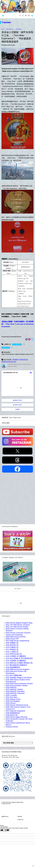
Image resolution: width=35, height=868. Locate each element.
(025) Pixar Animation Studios (17, 686)
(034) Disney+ (11, 703)
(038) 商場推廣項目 (13, 713)
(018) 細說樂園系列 (13, 667)
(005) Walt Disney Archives (16, 637)
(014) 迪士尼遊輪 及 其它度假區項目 (19, 658)
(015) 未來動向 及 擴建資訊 (16, 661)
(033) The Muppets (13, 701)
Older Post (17, 405)
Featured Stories (12, 727)
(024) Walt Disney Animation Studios (19, 684)
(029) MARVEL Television (15, 693)
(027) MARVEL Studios (14, 689)
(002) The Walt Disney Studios (17, 627)
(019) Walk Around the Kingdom (17, 669)
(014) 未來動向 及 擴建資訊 (16, 656)
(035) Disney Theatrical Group (17, 705)
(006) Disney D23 (12, 639)
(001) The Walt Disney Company (18, 625)
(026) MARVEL (19, 29)
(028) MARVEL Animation (15, 691)
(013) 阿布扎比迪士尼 (14, 654)
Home (3, 29)
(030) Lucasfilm (11, 695)
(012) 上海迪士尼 (12, 652)
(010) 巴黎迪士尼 (12, 647)
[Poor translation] (7, 830)
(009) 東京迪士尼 (12, 645)
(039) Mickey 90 (12, 715)
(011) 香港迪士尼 (10, 29)
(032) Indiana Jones (13, 699)
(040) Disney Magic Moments (17, 717)
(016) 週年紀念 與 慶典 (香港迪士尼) (19, 663)
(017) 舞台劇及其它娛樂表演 (16, 665)
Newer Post (17, 400)
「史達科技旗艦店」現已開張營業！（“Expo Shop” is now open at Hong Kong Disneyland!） (17, 324)
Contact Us (20, 820)
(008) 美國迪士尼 (12, 643)
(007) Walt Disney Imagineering (17, 641)
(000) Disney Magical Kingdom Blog (19, 623)
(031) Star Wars (11, 697)
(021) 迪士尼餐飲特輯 (14, 675)
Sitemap (20, 816)
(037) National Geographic (15, 711)
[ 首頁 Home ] (5, 817)
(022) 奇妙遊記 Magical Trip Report (19, 678)
